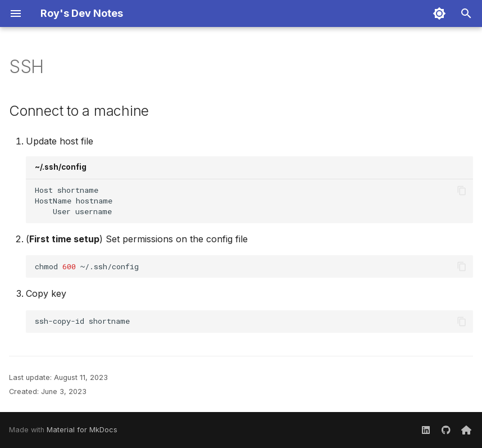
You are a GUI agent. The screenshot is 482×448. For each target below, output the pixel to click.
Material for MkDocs (82, 430)
